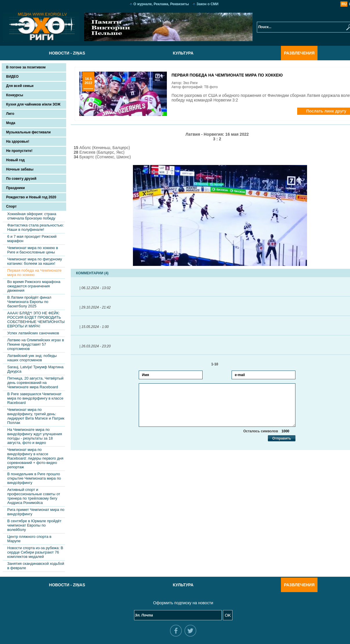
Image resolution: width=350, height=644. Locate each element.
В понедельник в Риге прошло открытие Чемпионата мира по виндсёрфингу (34, 478)
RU (328, 4)
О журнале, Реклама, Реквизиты (153, 4)
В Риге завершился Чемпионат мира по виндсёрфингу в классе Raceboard (35, 398)
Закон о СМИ (199, 4)
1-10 (209, 364)
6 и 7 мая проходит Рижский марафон (32, 239)
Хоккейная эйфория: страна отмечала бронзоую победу (32, 216)
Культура (175, 53)
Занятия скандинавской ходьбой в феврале (36, 566)
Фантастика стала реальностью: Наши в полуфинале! (36, 227)
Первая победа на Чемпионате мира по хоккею (34, 273)
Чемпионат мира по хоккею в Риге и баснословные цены (33, 250)
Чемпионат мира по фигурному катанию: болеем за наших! (35, 261)
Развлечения (291, 53)
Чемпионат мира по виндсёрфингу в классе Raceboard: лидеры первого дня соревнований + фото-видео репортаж (35, 458)
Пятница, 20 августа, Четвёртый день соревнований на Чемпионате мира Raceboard (35, 383)
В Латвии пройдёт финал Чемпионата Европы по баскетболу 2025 (29, 302)
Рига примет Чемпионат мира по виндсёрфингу (36, 512)
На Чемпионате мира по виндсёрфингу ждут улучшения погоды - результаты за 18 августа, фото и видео (35, 436)
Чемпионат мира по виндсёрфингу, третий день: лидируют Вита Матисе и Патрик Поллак (36, 416)
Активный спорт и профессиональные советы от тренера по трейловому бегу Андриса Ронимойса (34, 496)
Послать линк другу (310, 111)
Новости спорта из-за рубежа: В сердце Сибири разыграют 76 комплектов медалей (35, 552)
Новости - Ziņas (59, 53)
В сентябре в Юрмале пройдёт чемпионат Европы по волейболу (34, 525)
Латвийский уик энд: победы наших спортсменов (32, 358)
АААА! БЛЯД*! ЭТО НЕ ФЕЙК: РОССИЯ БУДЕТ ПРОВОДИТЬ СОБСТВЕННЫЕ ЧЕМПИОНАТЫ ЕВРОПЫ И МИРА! (36, 320)
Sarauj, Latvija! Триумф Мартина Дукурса (35, 369)
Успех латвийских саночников (33, 333)
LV (335, 4)
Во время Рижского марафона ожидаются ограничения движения (34, 286)
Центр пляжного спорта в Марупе (29, 539)
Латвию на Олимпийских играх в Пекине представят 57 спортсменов (36, 344)
